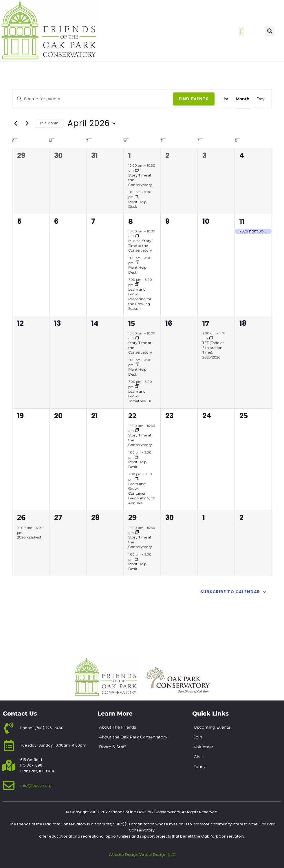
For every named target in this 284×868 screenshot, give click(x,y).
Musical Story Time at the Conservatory (140, 245)
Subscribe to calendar (230, 592)
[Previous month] (16, 123)
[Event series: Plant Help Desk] (137, 197)
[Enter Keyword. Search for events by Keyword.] (101, 99)
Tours (199, 767)
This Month (49, 123)
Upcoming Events (212, 727)
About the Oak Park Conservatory (133, 737)
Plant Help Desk (137, 204)
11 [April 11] (242, 221)
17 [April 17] (206, 323)
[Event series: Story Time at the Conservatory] (137, 170)
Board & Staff (112, 747)
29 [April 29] (132, 517)
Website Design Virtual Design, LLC (142, 855)
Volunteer (204, 747)
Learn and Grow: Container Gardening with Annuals (142, 493)
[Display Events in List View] (225, 99)
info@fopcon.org (36, 785)
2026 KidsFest (29, 537)
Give (198, 757)
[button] (241, 32)
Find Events (194, 99)
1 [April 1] (130, 155)
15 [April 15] (132, 323)
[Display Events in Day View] (261, 99)
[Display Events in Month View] (243, 99)
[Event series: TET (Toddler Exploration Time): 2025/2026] (211, 338)
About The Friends (118, 727)
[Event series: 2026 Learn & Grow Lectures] (137, 285)
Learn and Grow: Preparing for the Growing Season (140, 299)
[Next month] (27, 123)
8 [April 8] (131, 221)
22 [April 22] (132, 416)
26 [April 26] (21, 517)
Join (198, 737)
